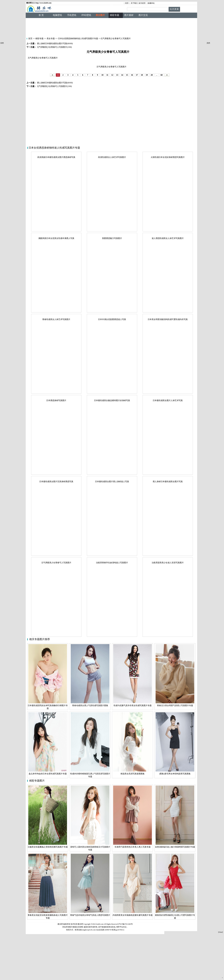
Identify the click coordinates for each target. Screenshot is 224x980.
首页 (127, 3)
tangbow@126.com (89, 930)
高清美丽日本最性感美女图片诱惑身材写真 (56, 157)
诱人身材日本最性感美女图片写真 (168, 482)
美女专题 (51, 39)
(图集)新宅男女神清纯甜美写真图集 (175, 774)
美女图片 (100, 15)
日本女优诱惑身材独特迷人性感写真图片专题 (78, 39)
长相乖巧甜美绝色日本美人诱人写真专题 (133, 847)
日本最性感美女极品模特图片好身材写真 (112, 400)
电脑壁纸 (57, 15)
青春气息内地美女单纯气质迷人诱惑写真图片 (90, 915)
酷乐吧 (81, 924)
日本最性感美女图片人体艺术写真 (168, 400)
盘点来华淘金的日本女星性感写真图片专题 (48, 774)
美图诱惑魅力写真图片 (112, 238)
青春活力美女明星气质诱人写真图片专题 (175, 706)
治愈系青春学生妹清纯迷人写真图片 (112, 563)
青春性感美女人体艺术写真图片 (56, 319)
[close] (220, 932)
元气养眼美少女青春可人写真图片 (56, 563)
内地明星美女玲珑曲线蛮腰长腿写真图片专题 (133, 915)
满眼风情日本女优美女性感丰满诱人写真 (56, 238)
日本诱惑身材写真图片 (56, 400)
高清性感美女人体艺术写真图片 (112, 157)
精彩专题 (39, 39)
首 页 (41, 15)
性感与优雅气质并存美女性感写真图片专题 (133, 706)
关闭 (2, 43)
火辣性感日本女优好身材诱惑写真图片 (168, 157)
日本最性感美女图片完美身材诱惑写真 (56, 482)
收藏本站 (151, 3)
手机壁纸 (72, 15)
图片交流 (143, 15)
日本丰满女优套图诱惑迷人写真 (112, 319)
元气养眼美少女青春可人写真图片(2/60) (54, 86)
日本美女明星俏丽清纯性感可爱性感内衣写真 (168, 319)
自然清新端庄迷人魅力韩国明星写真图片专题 (175, 847)
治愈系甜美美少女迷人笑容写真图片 (168, 563)
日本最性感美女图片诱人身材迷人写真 (112, 482)
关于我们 (134, 3)
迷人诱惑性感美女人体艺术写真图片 (168, 238)
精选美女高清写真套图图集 (133, 774)
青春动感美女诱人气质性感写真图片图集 (90, 706)
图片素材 (129, 15)
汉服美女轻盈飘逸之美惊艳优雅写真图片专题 (48, 847)
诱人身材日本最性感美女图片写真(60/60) (55, 83)
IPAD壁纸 (86, 15)
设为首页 (142, 3)
